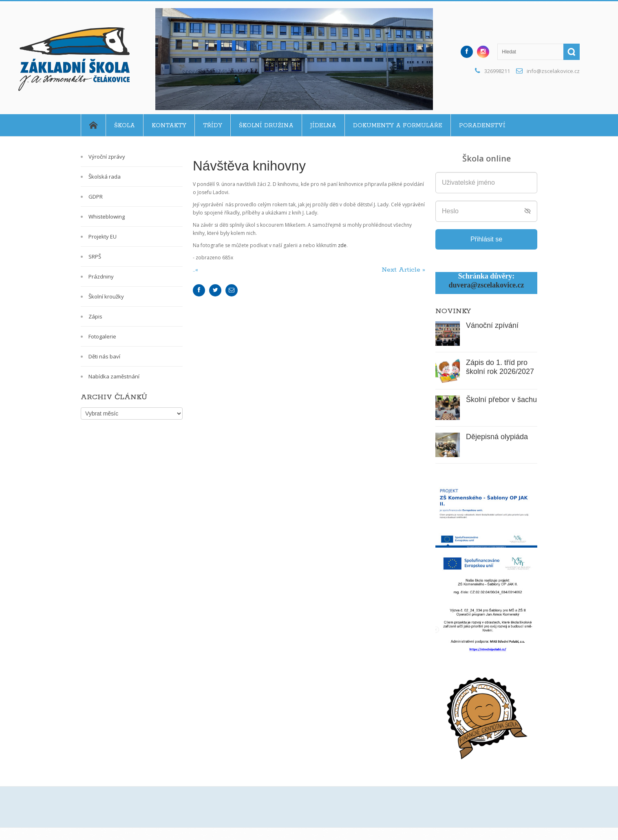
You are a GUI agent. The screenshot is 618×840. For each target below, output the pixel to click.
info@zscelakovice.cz (553, 71)
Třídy (213, 126)
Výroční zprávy (107, 157)
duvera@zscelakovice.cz (486, 285)
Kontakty (169, 126)
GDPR (96, 197)
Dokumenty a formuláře (398, 126)
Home (93, 125)
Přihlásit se (486, 239)
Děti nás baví (104, 356)
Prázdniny (101, 276)
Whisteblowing (107, 217)
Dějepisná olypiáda (497, 437)
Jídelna (323, 126)
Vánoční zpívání (492, 325)
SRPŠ (95, 256)
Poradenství (482, 126)
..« (196, 270)
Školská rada (105, 177)
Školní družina (266, 126)
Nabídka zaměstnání (114, 376)
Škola (125, 126)
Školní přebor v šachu (501, 400)
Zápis (95, 316)
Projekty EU (103, 237)
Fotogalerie (102, 336)
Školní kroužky (106, 296)
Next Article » (403, 270)
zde (342, 245)
